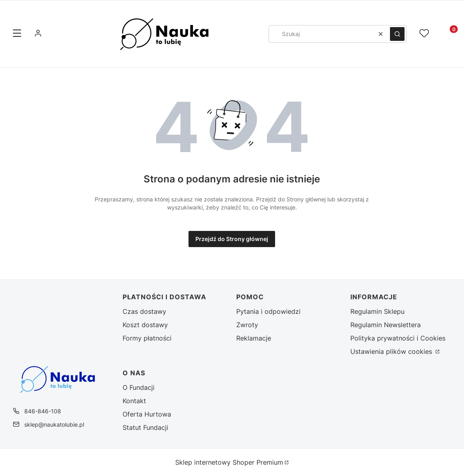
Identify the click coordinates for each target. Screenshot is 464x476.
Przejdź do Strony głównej (232, 239)
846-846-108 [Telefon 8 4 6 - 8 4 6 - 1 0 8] (43, 411)
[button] (17, 34)
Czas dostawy (144, 311)
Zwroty (247, 325)
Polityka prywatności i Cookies (398, 338)
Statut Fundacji (145, 427)
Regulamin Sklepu (377, 311)
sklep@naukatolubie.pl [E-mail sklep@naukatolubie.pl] (54, 424)
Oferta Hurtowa (147, 414)
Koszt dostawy (145, 325)
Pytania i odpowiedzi (268, 311)
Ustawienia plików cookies (392, 351)
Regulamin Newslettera (386, 325)
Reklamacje (254, 338)
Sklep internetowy (229, 462)
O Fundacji (139, 387)
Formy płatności (147, 338)
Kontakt (134, 401)
